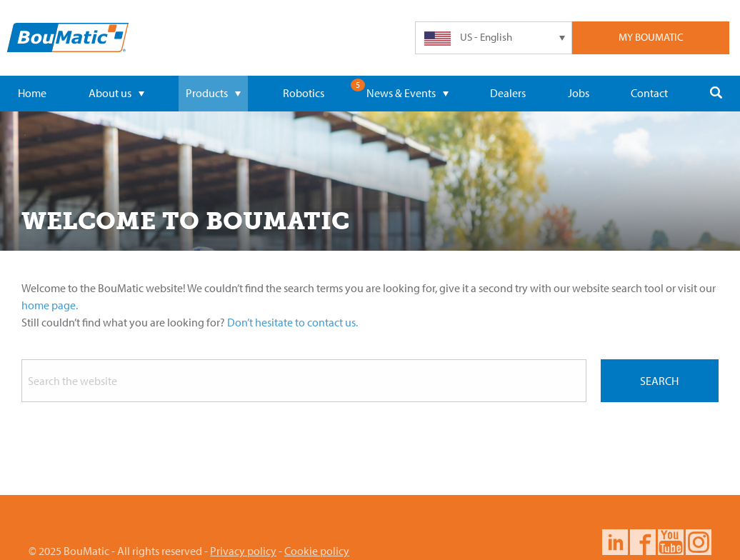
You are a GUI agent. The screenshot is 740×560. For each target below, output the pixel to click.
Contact (649, 93)
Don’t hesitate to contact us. (292, 322)
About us (116, 93)
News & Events (407, 93)
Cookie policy (317, 551)
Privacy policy (243, 551)
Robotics (304, 93)
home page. (50, 305)
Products (213, 93)
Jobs (579, 93)
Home (32, 93)
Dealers (508, 93)
